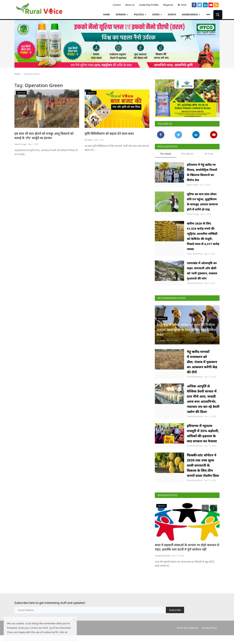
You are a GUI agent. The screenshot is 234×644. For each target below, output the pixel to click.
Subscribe (175, 610)
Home (106, 15)
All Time (209, 154)
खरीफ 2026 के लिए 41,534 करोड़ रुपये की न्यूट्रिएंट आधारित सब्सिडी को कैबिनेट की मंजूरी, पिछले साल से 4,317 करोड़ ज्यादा (203, 236)
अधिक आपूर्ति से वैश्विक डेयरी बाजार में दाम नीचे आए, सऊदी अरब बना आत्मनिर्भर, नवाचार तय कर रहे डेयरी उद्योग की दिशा (203, 399)
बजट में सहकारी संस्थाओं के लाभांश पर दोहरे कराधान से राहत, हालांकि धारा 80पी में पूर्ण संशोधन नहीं (187, 547)
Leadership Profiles (149, 5)
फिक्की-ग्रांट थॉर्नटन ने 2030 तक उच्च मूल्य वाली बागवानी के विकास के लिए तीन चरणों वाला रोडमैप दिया (203, 465)
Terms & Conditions (187, 628)
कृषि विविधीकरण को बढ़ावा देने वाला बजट (109, 134)
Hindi (183, 5)
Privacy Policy (209, 628)
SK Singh (161, 340)
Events (172, 15)
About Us (130, 5)
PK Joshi (88, 140)
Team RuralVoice (195, 254)
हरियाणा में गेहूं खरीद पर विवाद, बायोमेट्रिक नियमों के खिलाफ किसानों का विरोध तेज (202, 172)
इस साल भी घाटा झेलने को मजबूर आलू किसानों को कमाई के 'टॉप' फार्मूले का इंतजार (44, 136)
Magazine (168, 5)
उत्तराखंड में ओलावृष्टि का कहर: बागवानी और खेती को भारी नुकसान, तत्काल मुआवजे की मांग (202, 271)
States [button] (157, 15)
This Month (187, 154)
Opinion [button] (122, 15)
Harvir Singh (20, 144)
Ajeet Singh (192, 185)
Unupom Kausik (163, 556)
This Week (166, 154)
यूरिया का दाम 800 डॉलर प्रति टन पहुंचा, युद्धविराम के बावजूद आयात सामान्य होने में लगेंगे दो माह (202, 202)
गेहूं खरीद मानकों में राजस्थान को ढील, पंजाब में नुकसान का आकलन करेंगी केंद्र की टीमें (202, 362)
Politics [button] (140, 15)
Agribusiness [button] (191, 15)
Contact (117, 5)
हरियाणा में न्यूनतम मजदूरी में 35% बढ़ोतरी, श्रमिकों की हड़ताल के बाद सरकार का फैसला (203, 433)
